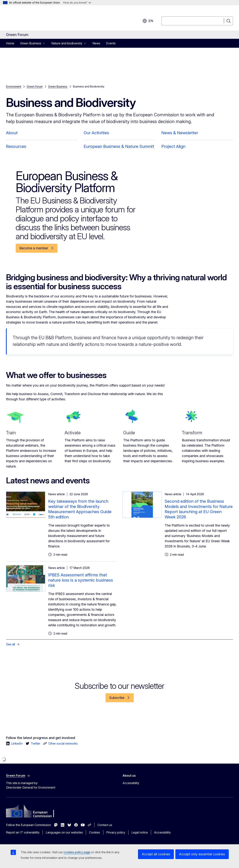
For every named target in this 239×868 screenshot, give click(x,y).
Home (10, 43)
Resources (16, 146)
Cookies (95, 832)
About (12, 133)
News (96, 43)
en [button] (148, 21)
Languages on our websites (64, 832)
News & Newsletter (180, 133)
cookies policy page (77, 852)
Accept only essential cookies (202, 854)
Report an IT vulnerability (23, 832)
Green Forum (35, 86)
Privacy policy (116, 832)
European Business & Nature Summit (119, 146)
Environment (14, 86)
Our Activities (96, 133)
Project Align (173, 146)
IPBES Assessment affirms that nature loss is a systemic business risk (81, 580)
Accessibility (131, 783)
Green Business (58, 86)
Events (111, 43)
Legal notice (140, 832)
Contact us (105, 825)
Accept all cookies (156, 854)
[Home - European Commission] (36, 19)
